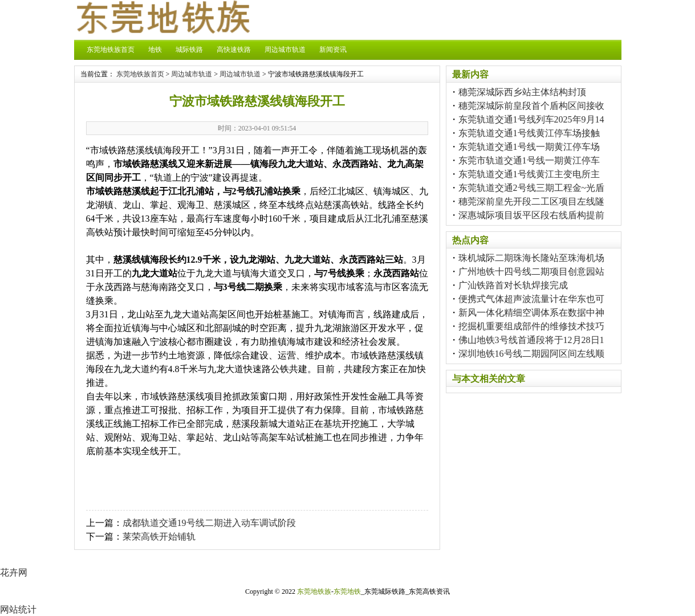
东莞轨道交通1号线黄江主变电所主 (529, 174)
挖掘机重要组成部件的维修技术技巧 (531, 326)
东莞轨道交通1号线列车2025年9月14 (531, 119)
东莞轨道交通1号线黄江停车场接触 (529, 133)
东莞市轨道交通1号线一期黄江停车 (529, 160)
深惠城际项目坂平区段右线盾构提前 (531, 215)
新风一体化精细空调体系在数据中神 (531, 313)
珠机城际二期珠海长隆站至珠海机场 (531, 258)
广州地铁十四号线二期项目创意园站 (531, 272)
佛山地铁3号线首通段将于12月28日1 (531, 340)
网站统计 (18, 609)
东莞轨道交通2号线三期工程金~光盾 (532, 188)
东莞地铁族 (314, 591)
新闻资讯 (333, 50)
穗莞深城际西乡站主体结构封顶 (522, 92)
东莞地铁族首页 (111, 50)
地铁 (155, 50)
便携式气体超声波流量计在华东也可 (531, 299)
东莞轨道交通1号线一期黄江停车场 (529, 147)
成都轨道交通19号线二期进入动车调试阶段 (209, 523)
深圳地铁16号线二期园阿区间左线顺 (531, 354)
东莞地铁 (347, 591)
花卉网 (14, 572)
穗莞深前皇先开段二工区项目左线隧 (531, 201)
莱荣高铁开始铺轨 (159, 537)
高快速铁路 (234, 50)
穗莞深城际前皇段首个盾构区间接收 (531, 106)
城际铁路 (189, 50)
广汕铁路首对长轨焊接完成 (513, 285)
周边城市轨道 (285, 50)
